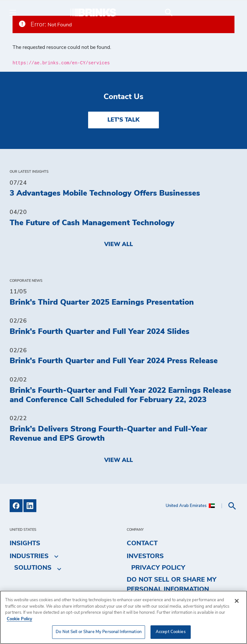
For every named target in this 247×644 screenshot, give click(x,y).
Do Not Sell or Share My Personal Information (172, 584)
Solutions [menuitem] (33, 568)
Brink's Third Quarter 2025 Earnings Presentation (102, 302)
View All (119, 244)
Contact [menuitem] (142, 543)
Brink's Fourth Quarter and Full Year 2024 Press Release (114, 361)
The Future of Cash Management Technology (92, 223)
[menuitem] (230, 13)
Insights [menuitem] (25, 543)
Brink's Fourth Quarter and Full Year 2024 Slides (100, 332)
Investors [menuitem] (145, 556)
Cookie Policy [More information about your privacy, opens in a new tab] (19, 619)
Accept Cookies (171, 632)
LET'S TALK (123, 120)
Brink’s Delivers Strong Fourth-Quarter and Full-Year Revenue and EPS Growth (108, 434)
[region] (123, 617)
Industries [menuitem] (29, 556)
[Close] (237, 601)
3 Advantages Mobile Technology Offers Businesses (105, 193)
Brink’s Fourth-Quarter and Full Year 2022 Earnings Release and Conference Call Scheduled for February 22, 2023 (120, 395)
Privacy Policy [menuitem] (158, 568)
